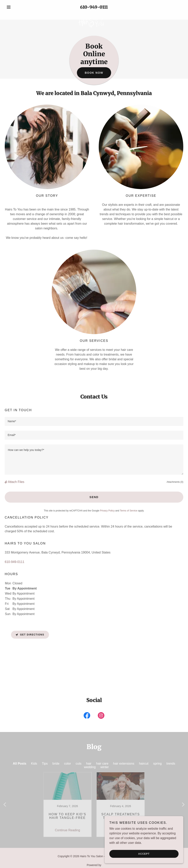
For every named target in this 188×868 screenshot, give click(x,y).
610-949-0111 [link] (94, 7)
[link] (94, 14)
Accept (144, 854)
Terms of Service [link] (129, 511)
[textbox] (94, 421)
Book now (94, 73)
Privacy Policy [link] (107, 511)
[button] (18, 7)
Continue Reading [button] (67, 820)
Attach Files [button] (16, 482)
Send (94, 497)
